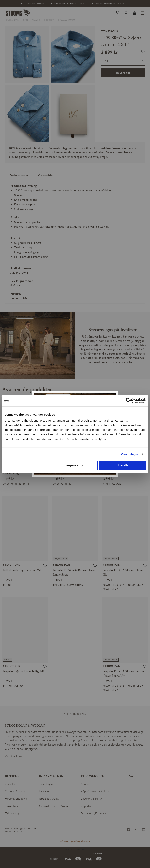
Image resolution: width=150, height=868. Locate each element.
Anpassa (75, 465)
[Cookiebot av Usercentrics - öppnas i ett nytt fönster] (129, 401)
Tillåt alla (122, 465)
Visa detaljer (129, 454)
